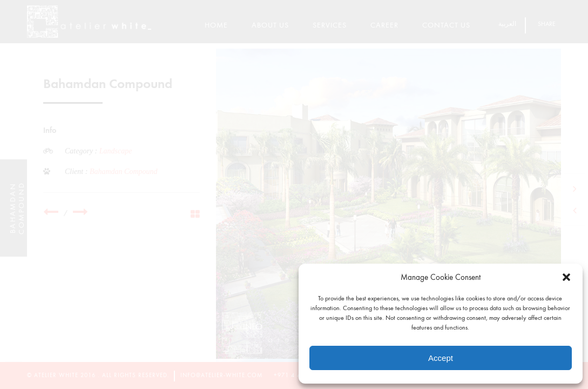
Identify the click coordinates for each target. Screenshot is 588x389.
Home (216, 25)
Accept (441, 358)
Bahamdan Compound (124, 172)
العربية (507, 24)
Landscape (116, 151)
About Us (270, 25)
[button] (566, 277)
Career (384, 25)
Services (330, 25)
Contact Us (446, 25)
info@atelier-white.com (222, 375)
